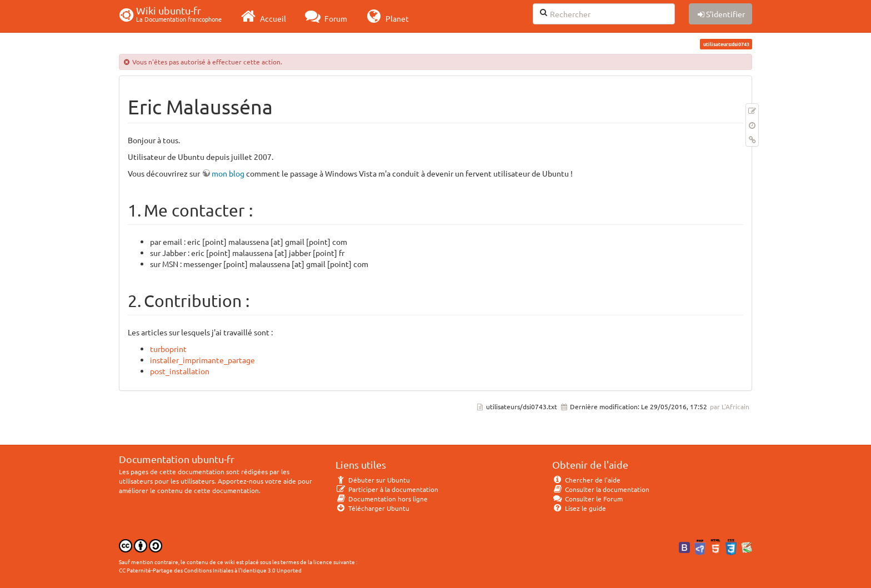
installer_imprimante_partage (202, 360)
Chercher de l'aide (586, 480)
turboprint (168, 349)
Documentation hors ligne (382, 499)
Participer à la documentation (387, 489)
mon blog (228, 173)
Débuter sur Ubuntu (373, 480)
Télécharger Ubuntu (372, 508)
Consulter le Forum (587, 499)
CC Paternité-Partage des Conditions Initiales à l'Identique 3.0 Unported (210, 570)
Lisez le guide (579, 508)
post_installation (180, 371)
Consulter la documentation (601, 489)
